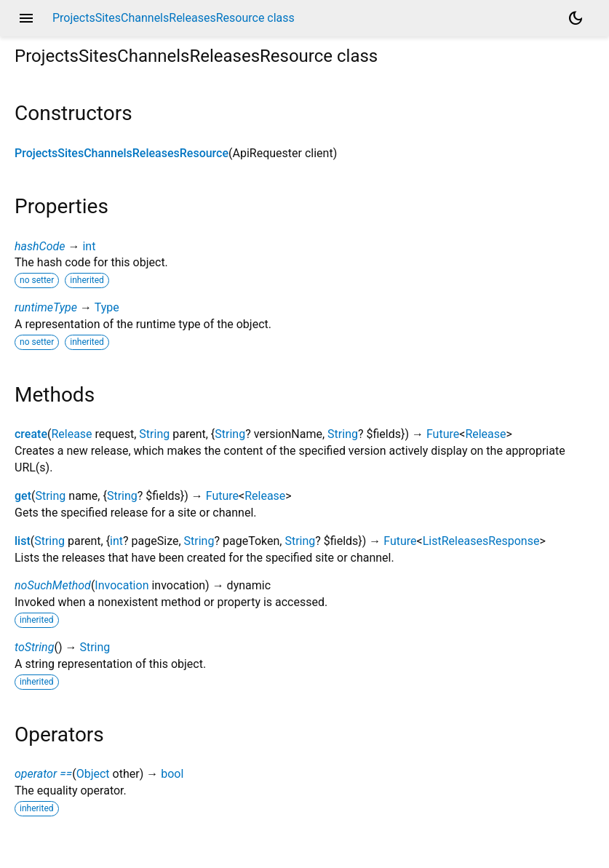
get (23, 496)
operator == (43, 774)
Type (107, 307)
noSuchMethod (53, 585)
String (154, 434)
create (31, 434)
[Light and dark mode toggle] (576, 18)
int (89, 246)
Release (71, 434)
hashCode (40, 246)
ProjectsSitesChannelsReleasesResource (122, 153)
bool (172, 774)
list (23, 541)
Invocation (122, 585)
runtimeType (46, 307)
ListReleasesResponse (481, 541)
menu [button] (26, 18)
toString (34, 647)
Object (93, 774)
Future (443, 434)
